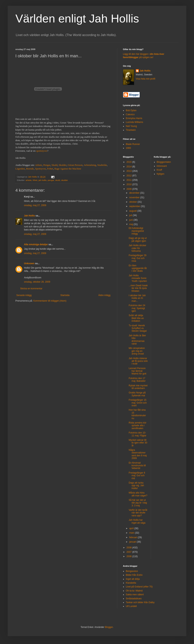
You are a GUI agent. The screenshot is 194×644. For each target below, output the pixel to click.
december (135, 193)
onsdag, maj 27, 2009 (35, 205)
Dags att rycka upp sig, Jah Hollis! (136, 486)
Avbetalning (90, 165)
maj (131, 224)
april (132, 528)
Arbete (39, 165)
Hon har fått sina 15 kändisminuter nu (137, 414)
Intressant (162, 166)
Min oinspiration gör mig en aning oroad (137, 351)
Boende (30, 169)
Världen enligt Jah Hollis (77, 19)
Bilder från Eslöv (134, 575)
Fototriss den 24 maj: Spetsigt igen (137, 308)
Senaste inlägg (24, 295)
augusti (133, 211)
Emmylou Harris (134, 118)
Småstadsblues (134, 599)
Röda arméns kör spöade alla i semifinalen (138, 426)
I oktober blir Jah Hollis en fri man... (137, 298)
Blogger (109, 627)
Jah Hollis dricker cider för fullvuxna (137, 248)
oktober (133, 202)
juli (131, 215)
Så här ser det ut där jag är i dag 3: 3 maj (138, 503)
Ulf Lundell (131, 606)
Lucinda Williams (134, 122)
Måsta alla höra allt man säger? (138, 494)
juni (131, 220)
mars (132, 533)
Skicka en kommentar (31, 289)
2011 (129, 180)
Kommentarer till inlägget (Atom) (50, 301)
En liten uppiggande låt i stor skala (138, 268)
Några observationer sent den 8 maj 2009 (138, 454)
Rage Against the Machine (68, 169)
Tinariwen (131, 130)
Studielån (102, 165)
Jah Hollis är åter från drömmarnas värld (137, 340)
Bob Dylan (131, 110)
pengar (51, 180)
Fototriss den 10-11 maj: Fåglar (138, 434)
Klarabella (131, 583)
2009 (129, 189)
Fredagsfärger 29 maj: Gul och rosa (138, 258)
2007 (129, 552)
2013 (129, 171)
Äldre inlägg (104, 295)
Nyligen (161, 174)
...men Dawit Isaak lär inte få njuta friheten (138, 288)
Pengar (47, 165)
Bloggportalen (164, 162)
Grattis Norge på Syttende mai (137, 394)
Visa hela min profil (145, 79)
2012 (129, 176)
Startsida (65, 295)
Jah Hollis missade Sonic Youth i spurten (138, 278)
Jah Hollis (29, 216)
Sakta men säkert (135, 595)
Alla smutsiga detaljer (36, 244)
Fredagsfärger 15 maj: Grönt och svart (138, 403)
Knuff (159, 170)
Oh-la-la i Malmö (134, 591)
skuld (58, 180)
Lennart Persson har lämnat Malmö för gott (138, 371)
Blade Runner (133, 144)
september (135, 206)
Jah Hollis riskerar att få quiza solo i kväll (138, 361)
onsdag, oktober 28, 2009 (37, 282)
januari (133, 542)
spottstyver (42, 151)
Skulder (63, 165)
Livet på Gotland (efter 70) (139, 587)
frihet (35, 180)
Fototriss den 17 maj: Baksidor (137, 380)
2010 (129, 184)
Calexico (130, 114)
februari (133, 537)
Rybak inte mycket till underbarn (138, 387)
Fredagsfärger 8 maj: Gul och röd (137, 476)
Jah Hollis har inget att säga (137, 521)
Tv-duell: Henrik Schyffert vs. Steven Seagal (138, 328)
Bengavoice (132, 571)
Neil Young (131, 126)
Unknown (29, 263)
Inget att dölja (133, 579)
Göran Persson (75, 165)
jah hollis (42, 180)
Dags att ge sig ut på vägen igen (138, 239)
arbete (29, 180)
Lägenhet (20, 169)
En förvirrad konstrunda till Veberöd (137, 466)
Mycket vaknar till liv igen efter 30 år (138, 443)
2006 (129, 556)
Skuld (54, 165)
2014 (129, 167)
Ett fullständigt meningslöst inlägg (136, 231)
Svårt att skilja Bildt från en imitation (136, 318)
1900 (128, 148)
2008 (129, 548)
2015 (129, 162)
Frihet (50, 169)
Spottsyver (41, 169)
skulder (65, 180)
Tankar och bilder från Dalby (140, 602)
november (135, 197)
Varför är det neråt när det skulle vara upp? (138, 513)
